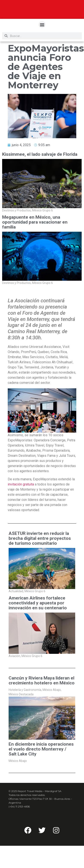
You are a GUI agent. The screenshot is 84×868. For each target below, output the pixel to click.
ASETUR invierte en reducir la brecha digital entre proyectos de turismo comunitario (40, 562)
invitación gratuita (21, 508)
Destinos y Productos (17, 234)
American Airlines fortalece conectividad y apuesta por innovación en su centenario (38, 625)
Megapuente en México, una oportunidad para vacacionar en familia (35, 244)
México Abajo (52, 713)
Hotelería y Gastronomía (25, 713)
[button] (42, 48)
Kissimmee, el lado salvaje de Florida (40, 178)
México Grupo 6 (42, 234)
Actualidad (16, 615)
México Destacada (21, 718)
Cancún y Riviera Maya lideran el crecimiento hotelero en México (42, 704)
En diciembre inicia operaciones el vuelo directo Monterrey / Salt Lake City (41, 775)
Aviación (15, 678)
